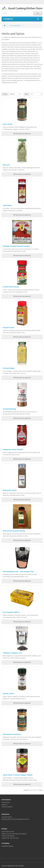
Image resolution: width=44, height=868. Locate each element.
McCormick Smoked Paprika (14, 531)
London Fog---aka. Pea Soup (10, 838)
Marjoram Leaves (10, 490)
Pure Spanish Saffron (11, 612)
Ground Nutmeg (9, 409)
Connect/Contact (7, 817)
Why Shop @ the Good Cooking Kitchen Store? (15, 819)
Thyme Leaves (9, 693)
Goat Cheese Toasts (8, 832)
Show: (27, 94)
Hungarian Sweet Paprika (13, 449)
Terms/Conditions (7, 807)
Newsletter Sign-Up (7, 846)
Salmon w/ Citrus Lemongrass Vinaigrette (14, 834)
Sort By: (5, 94)
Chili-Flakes (7, 205)
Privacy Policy (6, 802)
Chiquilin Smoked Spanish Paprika (16, 246)
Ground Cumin (8, 327)
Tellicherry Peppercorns (12, 653)
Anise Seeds (8, 124)
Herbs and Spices (15, 26)
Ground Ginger (9, 368)
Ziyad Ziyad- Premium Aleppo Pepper (18, 775)
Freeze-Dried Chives (11, 287)
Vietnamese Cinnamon (12, 734)
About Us (4, 805)
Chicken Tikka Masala (8, 836)
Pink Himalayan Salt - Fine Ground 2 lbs (18, 571)
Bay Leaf (6, 165)
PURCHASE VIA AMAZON (22, 134)
